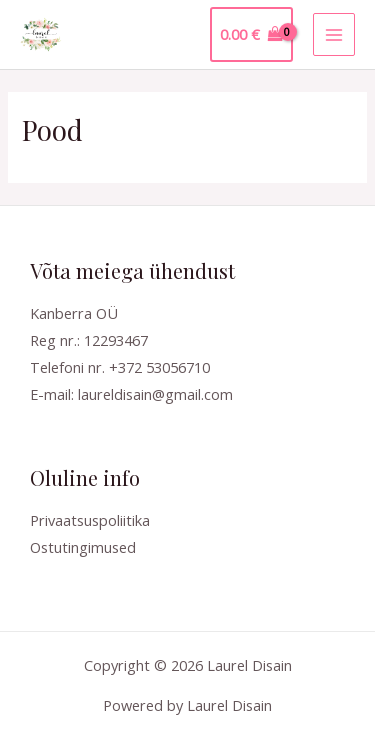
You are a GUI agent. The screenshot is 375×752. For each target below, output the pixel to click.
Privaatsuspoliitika (90, 520)
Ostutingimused (83, 547)
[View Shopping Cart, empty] (251, 34)
